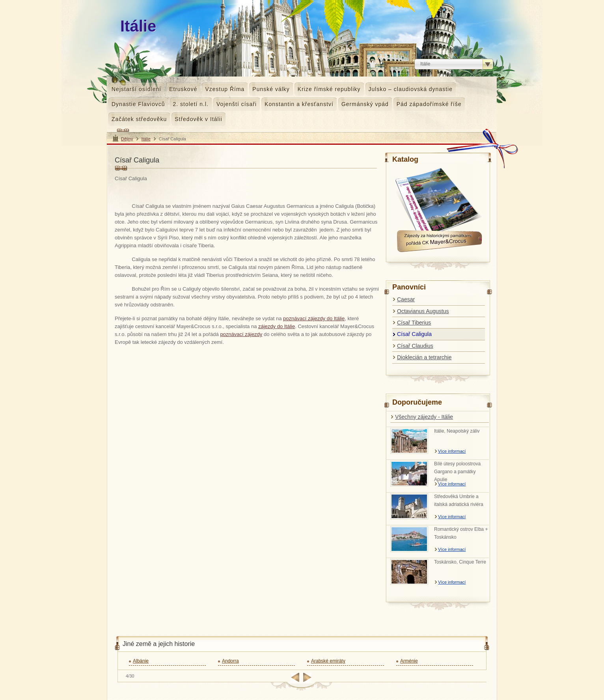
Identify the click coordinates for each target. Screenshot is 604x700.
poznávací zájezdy (241, 334)
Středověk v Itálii (199, 119)
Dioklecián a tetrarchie (424, 357)
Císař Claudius (415, 346)
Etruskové (183, 89)
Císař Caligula (414, 334)
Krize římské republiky (329, 89)
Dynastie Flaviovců (138, 104)
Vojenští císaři (237, 104)
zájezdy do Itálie (277, 326)
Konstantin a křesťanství (299, 104)
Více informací (452, 451)
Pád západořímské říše (429, 104)
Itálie (146, 139)
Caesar (406, 299)
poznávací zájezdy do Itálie (314, 318)
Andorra (230, 661)
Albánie (141, 661)
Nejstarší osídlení (136, 89)
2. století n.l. (191, 104)
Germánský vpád (365, 104)
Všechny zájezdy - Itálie (424, 417)
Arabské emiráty (328, 661)
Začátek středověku (139, 119)
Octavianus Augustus (423, 311)
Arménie (409, 661)
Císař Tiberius (414, 323)
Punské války (271, 89)
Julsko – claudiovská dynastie (411, 89)
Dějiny (127, 139)
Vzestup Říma (225, 89)
